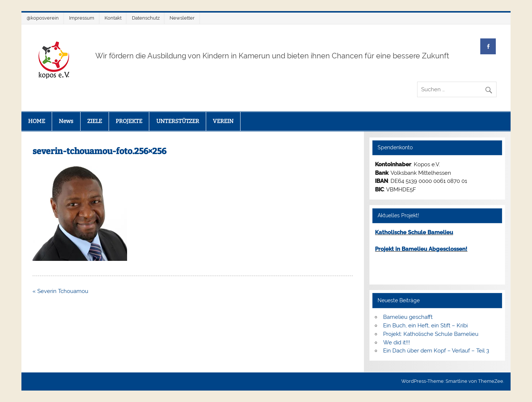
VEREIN (223, 121)
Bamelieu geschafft (408, 317)
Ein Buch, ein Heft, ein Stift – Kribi (425, 326)
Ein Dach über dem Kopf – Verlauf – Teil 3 (436, 351)
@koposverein (43, 18)
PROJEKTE (129, 121)
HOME (37, 121)
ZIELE (95, 121)
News (66, 121)
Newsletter (182, 18)
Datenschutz (146, 18)
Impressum (82, 18)
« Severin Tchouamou (60, 291)
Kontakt (113, 18)
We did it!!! (397, 343)
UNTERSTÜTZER (178, 121)
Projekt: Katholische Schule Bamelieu (431, 334)
